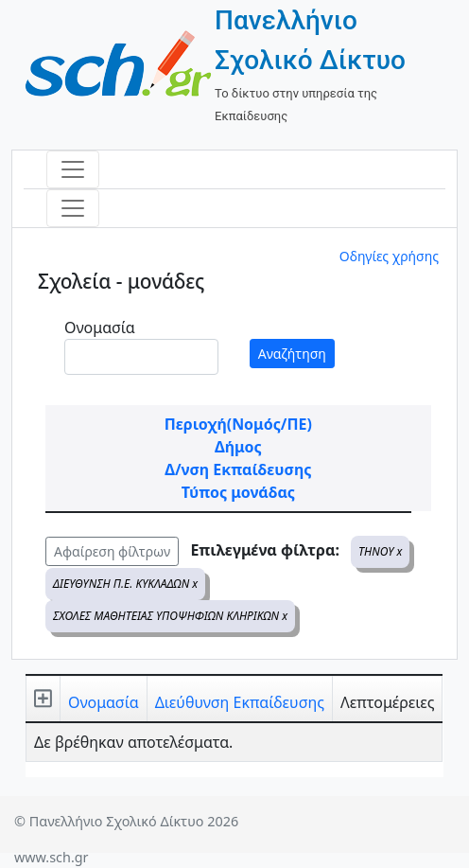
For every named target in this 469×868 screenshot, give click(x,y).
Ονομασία (100, 328)
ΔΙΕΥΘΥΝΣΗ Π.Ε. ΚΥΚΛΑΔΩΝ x (125, 584)
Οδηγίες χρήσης (389, 256)
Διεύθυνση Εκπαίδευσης (240, 702)
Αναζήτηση (292, 354)
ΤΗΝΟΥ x (380, 551)
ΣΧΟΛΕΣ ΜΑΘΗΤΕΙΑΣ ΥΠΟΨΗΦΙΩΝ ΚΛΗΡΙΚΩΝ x (170, 616)
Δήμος (238, 447)
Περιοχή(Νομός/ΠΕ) (238, 424)
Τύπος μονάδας (238, 492)
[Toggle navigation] (73, 169)
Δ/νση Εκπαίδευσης (238, 469)
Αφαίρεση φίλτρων (112, 551)
